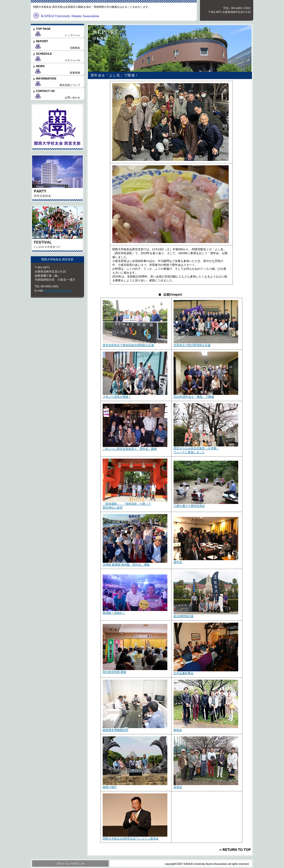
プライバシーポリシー (70, 864)
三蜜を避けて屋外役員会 (189, 506)
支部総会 (57, 178)
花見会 (178, 787)
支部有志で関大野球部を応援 (192, 345)
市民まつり (57, 229)
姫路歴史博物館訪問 (115, 730)
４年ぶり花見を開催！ (117, 397)
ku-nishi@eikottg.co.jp (58, 290)
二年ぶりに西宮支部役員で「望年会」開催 (130, 449)
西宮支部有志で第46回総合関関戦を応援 (128, 345)
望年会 (178, 562)
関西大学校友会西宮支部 (67, 14)
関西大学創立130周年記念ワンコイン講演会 (131, 838)
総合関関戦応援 (184, 616)
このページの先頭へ (235, 850)
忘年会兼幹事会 (184, 673)
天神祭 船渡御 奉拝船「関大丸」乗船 (126, 565)
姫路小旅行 (110, 787)
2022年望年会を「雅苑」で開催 (194, 397)
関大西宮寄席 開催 (114, 672)
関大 (57, 127)
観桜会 (178, 730)
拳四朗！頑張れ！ (114, 613)
